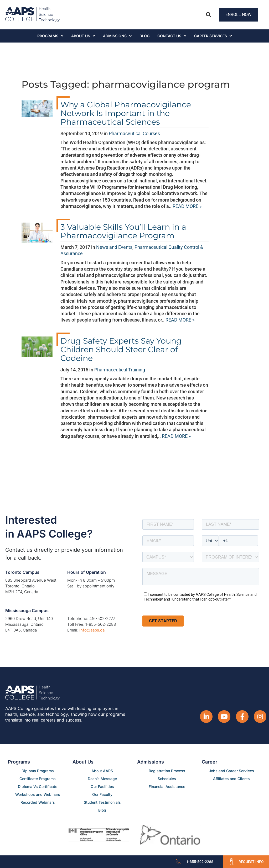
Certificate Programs (38, 779)
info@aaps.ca (92, 630)
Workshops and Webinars (38, 794)
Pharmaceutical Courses (134, 133)
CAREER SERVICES (213, 36)
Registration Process (167, 771)
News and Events (114, 247)
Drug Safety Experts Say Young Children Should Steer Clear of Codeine (121, 349)
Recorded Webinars (38, 802)
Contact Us (172, 36)
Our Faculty (102, 794)
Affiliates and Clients (231, 779)
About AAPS (102, 771)
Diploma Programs (38, 771)
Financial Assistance (167, 787)
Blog (144, 36)
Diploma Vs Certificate (38, 787)
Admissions (117, 36)
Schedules (167, 779)
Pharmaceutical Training (120, 370)
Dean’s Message (102, 779)
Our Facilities (102, 787)
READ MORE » (187, 206)
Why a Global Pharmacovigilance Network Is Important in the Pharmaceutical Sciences (126, 113)
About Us (83, 36)
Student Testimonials (102, 802)
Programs (50, 36)
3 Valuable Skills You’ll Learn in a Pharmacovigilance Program (123, 231)
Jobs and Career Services (231, 771)
